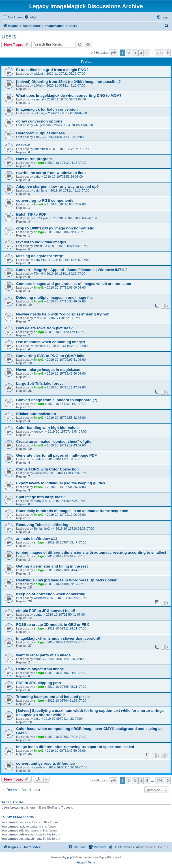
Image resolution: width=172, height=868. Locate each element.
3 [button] (135, 53)
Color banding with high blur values (48, 428)
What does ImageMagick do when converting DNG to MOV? (69, 95)
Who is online (13, 802)
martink (39, 459)
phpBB (71, 857)
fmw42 (38, 204)
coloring (39, 113)
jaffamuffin (41, 149)
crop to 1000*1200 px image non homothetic (55, 228)
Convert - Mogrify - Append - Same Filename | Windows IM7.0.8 (72, 270)
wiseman (40, 473)
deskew (23, 145)
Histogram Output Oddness (40, 133)
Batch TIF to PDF (31, 214)
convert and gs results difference (45, 763)
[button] (113, 53)
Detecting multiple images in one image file (54, 297)
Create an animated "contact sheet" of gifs (54, 441)
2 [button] (129, 53)
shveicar (39, 346)
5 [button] (147, 53)
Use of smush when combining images (50, 342)
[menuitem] (30, 17)
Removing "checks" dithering (42, 525)
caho (37, 177)
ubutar (38, 615)
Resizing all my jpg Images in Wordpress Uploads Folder (66, 580)
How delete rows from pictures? (44, 328)
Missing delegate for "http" (40, 256)
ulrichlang (40, 190)
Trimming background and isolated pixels (53, 697)
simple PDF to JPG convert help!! (46, 611)
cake (37, 719)
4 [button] (141, 53)
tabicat (38, 74)
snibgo (39, 163)
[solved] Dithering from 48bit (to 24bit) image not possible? (68, 82)
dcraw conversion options (39, 121)
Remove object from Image (40, 669)
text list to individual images (41, 242)
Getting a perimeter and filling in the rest (52, 566)
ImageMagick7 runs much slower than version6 (58, 638)
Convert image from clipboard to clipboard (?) (57, 400)
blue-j (37, 137)
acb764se (40, 260)
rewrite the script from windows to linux (51, 173)
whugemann (42, 125)
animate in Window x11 (37, 539)
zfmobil (39, 99)
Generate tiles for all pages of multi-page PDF (56, 455)
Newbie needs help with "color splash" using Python (63, 314)
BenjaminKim (43, 528)
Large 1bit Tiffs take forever (41, 383)
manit (37, 659)
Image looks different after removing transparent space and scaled (75, 747)
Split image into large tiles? (40, 497)
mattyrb (39, 501)
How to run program (34, 159)
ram (36, 318)
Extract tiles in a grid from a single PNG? (52, 70)
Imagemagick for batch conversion (47, 109)
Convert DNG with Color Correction (47, 469)
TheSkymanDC (44, 218)
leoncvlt (39, 431)
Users (9, 36)
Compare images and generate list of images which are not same (74, 284)
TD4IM (38, 274)
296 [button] (159, 53)
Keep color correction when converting (51, 594)
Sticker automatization (36, 414)
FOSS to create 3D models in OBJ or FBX (53, 625)
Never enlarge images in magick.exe (48, 370)
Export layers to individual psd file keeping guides (61, 483)
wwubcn (39, 767)
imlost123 (40, 246)
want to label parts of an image (43, 655)
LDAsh (38, 85)
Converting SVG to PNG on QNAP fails (50, 356)
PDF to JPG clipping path (38, 683)
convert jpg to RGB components (45, 200)
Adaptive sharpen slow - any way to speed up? (57, 187)
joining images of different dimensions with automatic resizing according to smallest (91, 552)
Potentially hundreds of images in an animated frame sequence (72, 511)
